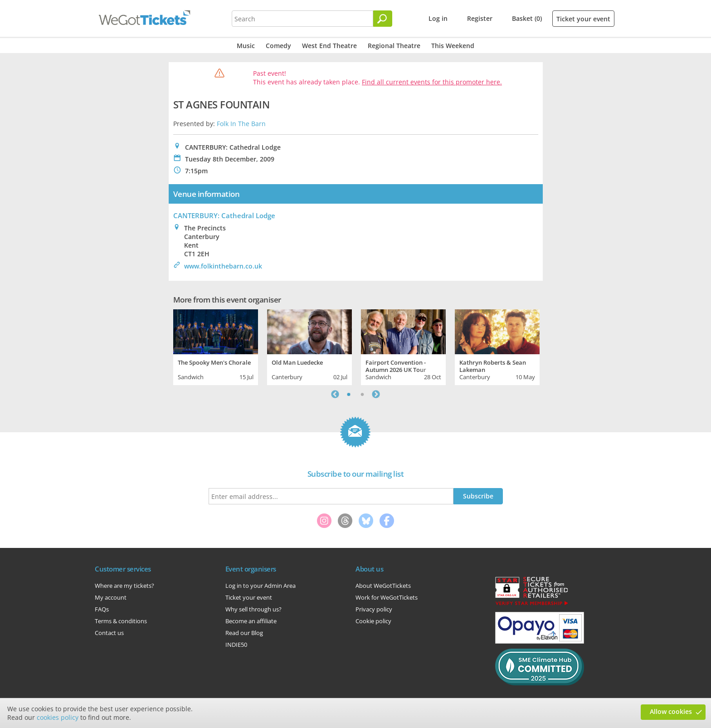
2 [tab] (362, 394)
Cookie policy (373, 621)
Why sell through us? (253, 609)
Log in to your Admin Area (261, 586)
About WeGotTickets (383, 586)
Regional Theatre (394, 46)
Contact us (109, 633)
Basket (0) (527, 18)
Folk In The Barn (241, 124)
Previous (335, 394)
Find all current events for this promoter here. (432, 82)
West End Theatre (329, 46)
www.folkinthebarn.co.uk (223, 266)
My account (111, 597)
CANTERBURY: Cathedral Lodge (224, 215)
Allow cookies (671, 711)
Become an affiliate (251, 621)
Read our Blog (244, 633)
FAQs (102, 609)
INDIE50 (236, 645)
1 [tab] (349, 394)
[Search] (383, 19)
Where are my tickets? (124, 586)
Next (376, 394)
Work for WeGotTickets (387, 597)
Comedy (278, 46)
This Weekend (453, 46)
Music (246, 46)
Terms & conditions (121, 621)
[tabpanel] (216, 346)
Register (480, 18)
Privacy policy (374, 609)
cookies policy (58, 717)
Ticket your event (583, 19)
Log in (438, 18)
